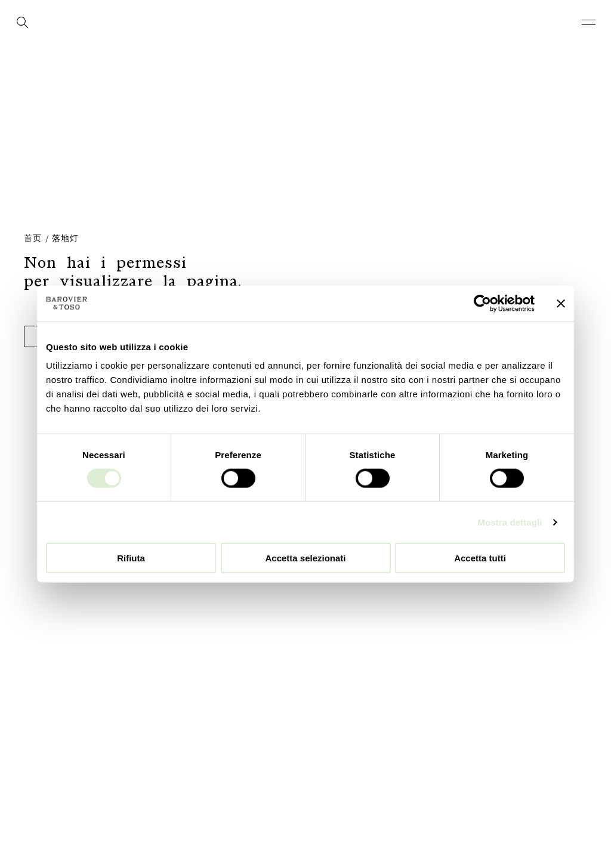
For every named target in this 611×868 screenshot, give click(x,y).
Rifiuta (131, 558)
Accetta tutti (480, 558)
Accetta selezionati (305, 558)
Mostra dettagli (510, 522)
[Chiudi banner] (561, 303)
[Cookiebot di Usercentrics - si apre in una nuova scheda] (482, 303)
